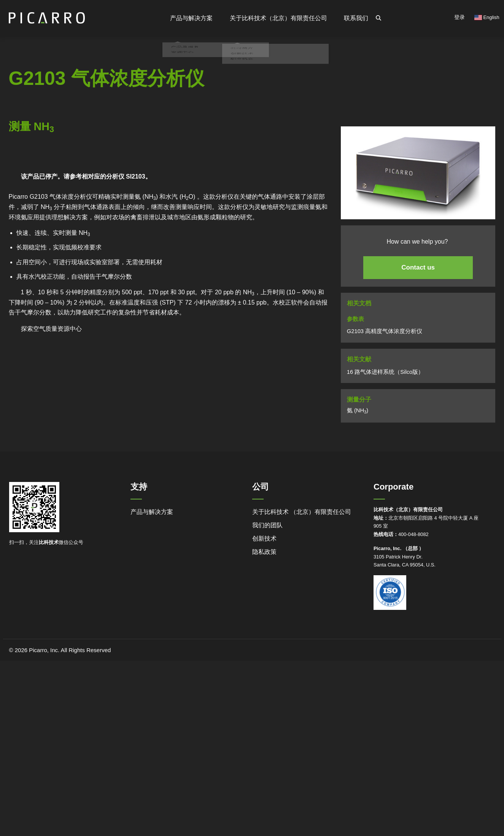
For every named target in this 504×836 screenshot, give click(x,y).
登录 (459, 17)
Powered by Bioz (26, 167)
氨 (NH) (358, 411)
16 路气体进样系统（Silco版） (385, 372)
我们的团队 (267, 525)
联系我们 (356, 18)
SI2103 (136, 176)
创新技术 (264, 538)
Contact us (418, 267)
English (487, 17)
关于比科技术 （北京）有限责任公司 (302, 512)
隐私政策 (264, 552)
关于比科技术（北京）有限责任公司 (279, 18)
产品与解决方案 (152, 512)
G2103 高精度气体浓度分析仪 (385, 331)
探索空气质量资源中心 (51, 329)
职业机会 (240, 78)
